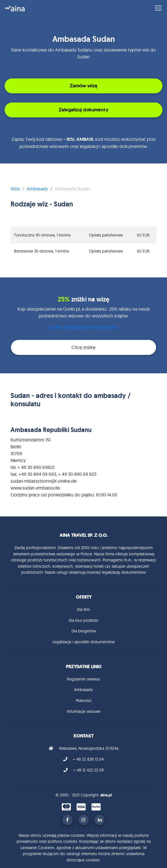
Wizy (15, 189)
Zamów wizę (84, 86)
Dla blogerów (84, 631)
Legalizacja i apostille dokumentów (83, 642)
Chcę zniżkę (83, 347)
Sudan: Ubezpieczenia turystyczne (83, 327)
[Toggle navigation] (156, 8)
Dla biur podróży (83, 620)
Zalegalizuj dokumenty (83, 110)
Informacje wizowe (84, 711)
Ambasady (37, 189)
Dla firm (83, 609)
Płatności (84, 701)
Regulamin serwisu (83, 679)
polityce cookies (62, 841)
